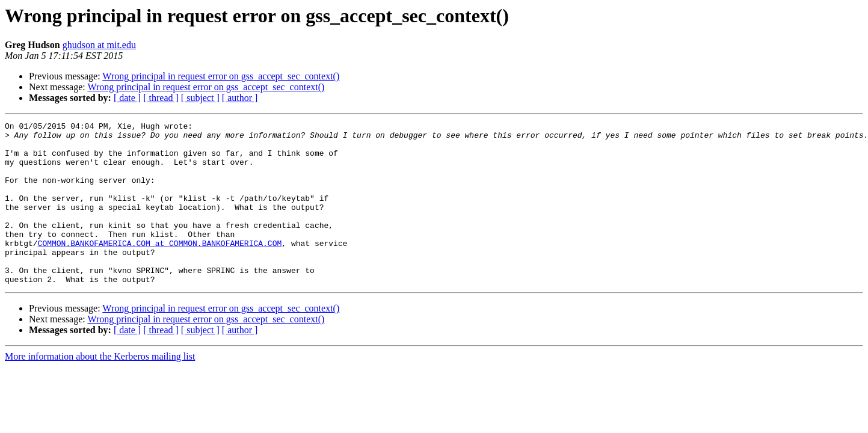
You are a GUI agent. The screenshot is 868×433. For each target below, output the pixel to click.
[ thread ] (161, 98)
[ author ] (240, 98)
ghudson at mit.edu (99, 45)
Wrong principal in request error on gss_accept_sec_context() (221, 76)
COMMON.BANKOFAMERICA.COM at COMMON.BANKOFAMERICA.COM (160, 268)
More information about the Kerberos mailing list (100, 389)
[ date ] (127, 98)
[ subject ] (200, 98)
